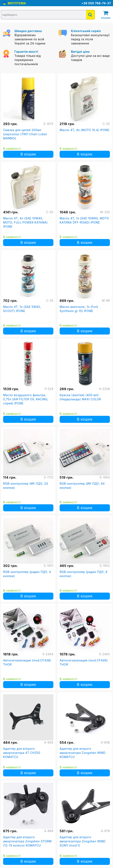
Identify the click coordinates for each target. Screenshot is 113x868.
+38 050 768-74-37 (96, 3)
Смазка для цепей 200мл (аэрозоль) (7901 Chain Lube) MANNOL (25, 134)
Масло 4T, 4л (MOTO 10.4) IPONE (84, 130)
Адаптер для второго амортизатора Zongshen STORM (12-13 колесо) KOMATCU (27, 841)
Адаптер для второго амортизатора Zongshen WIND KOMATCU (83, 753)
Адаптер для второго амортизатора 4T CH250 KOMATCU (22, 753)
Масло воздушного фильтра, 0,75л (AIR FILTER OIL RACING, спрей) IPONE (26, 399)
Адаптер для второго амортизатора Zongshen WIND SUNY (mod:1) (83, 841)
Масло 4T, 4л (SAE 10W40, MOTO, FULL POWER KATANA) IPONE (25, 222)
